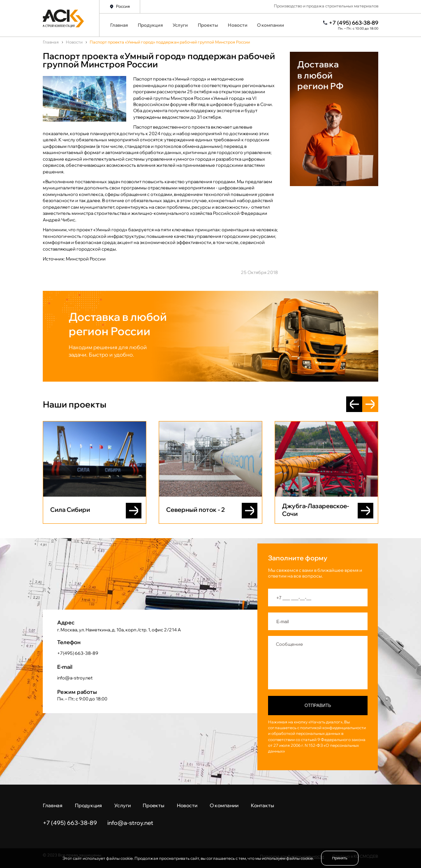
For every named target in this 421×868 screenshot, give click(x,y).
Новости (238, 25)
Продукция (150, 25)
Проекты (208, 25)
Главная (119, 25)
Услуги (180, 25)
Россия (123, 6)
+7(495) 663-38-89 (78, 653)
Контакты (263, 805)
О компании (271, 25)
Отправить (318, 705)
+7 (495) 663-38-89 (354, 23)
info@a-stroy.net (75, 678)
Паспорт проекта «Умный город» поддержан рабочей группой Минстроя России (170, 42)
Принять (340, 858)
